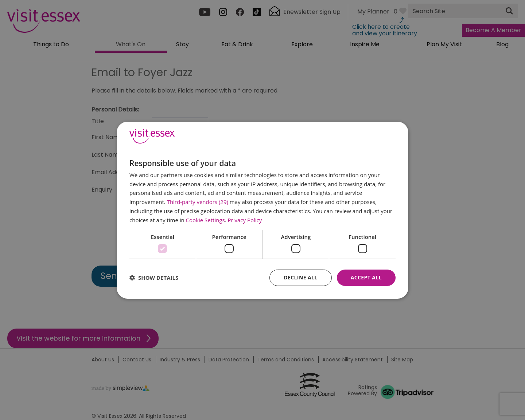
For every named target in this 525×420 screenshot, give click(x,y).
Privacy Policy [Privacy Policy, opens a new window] (245, 220)
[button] (154, 278)
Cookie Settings (205, 220)
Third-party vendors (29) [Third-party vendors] (198, 202)
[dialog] (262, 210)
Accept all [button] (366, 277)
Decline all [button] (300, 277)
